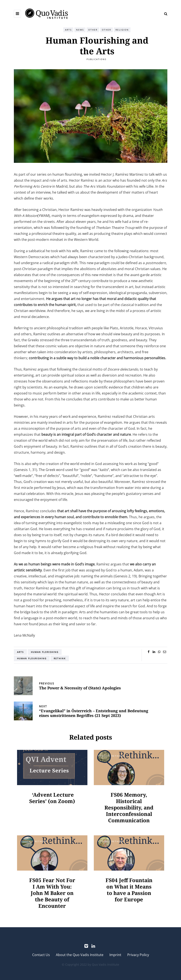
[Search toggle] (164, 14)
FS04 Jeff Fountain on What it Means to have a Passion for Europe (129, 890)
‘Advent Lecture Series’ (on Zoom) (52, 798)
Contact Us (41, 955)
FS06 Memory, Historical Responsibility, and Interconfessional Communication (129, 807)
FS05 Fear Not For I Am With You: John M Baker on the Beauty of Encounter (52, 893)
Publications (96, 59)
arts (20, 652)
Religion (122, 30)
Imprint (115, 955)
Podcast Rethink (111, 756)
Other (93, 30)
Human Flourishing (32, 658)
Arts (68, 30)
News (80, 30)
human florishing (45, 652)
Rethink (60, 658)
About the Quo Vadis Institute (80, 955)
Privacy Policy (138, 955)
